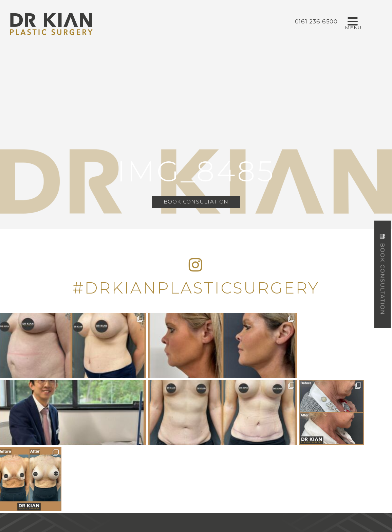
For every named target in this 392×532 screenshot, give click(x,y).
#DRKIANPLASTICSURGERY (196, 288)
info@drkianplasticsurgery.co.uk (196, 471)
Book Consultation (196, 202)
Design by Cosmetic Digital (223, 515)
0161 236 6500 (196, 437)
